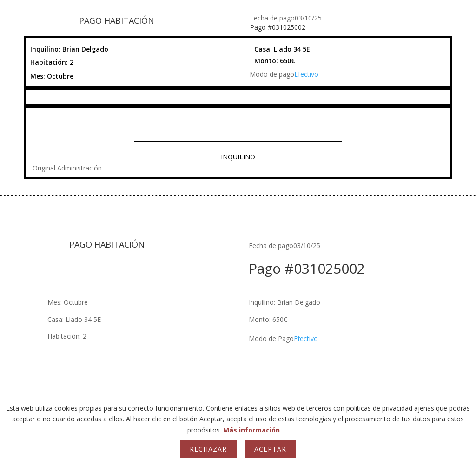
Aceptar (270, 449)
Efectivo (306, 74)
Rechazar (208, 449)
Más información (251, 430)
